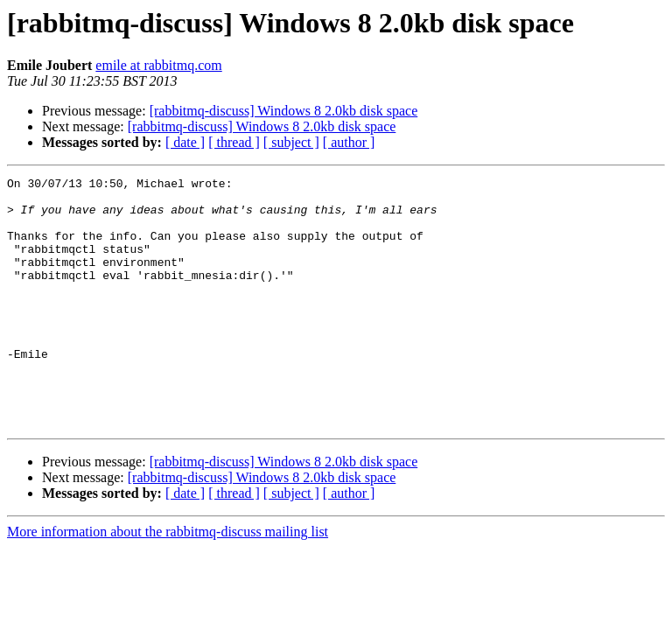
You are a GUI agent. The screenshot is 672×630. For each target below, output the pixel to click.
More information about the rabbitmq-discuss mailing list (168, 581)
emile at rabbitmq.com (158, 65)
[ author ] (349, 142)
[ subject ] (291, 142)
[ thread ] (234, 142)
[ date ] (185, 142)
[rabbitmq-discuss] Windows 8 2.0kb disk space (284, 111)
